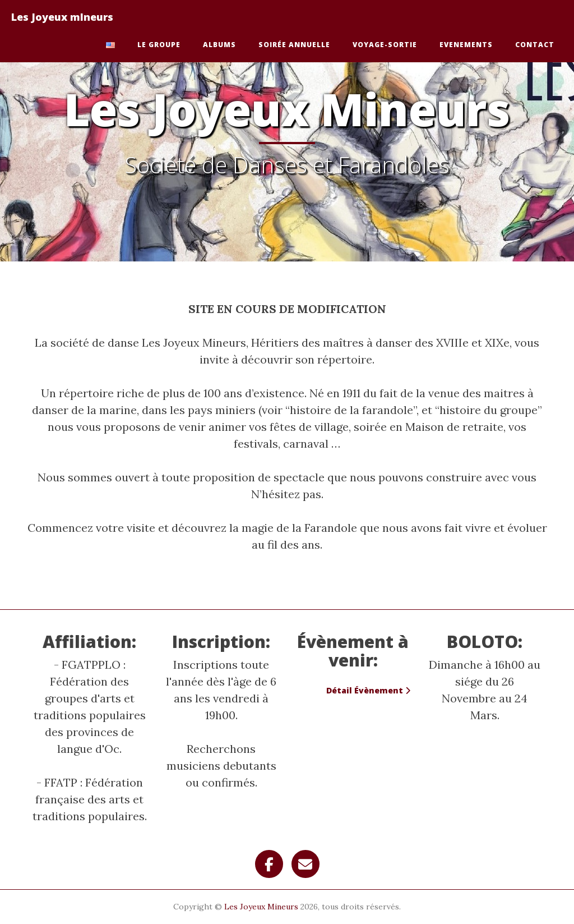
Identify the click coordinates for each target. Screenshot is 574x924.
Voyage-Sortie (385, 45)
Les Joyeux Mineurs (261, 907)
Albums (219, 45)
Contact (535, 45)
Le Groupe (159, 45)
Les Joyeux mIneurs (62, 17)
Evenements (466, 45)
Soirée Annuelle (294, 45)
